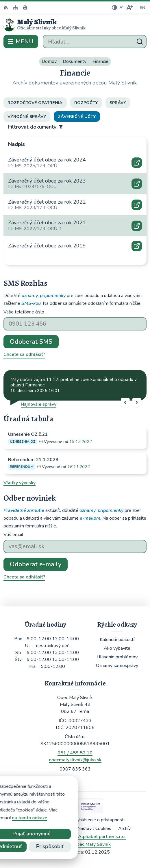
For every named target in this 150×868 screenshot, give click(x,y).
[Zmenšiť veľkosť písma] (121, 7)
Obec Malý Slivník (92, 844)
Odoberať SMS (31, 342)
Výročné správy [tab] (27, 117)
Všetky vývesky (20, 483)
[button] (125, 402)
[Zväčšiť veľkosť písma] (129, 7)
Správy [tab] (118, 103)
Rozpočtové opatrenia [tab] (35, 103)
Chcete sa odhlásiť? (24, 354)
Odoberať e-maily (36, 564)
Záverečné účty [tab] (77, 117)
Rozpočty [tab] (86, 103)
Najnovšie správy (39, 404)
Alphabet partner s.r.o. (102, 837)
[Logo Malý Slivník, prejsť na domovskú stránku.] (75, 25)
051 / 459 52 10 (75, 753)
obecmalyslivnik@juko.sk (75, 760)
